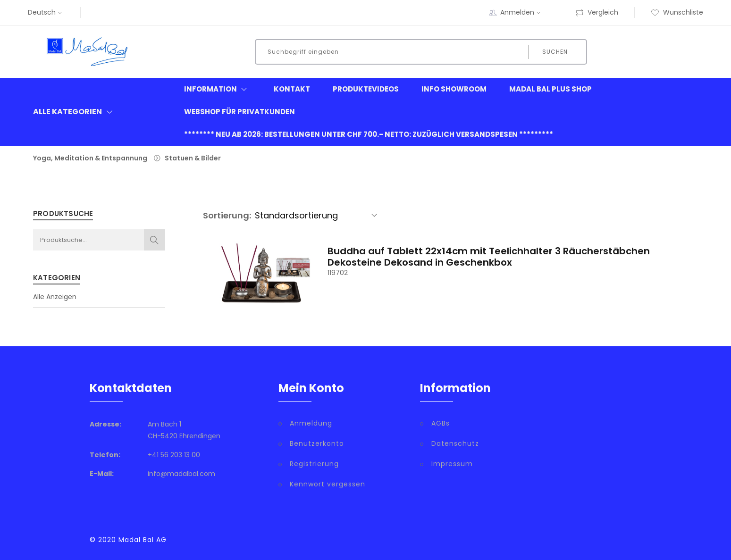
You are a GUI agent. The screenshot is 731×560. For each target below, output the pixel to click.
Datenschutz (455, 443)
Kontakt (292, 89)
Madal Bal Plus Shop (550, 89)
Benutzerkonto (317, 443)
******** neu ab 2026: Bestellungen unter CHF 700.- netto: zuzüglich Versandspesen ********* (369, 134)
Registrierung (314, 464)
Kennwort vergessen (328, 484)
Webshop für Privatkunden (239, 112)
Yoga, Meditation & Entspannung (90, 158)
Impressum (452, 464)
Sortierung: (227, 215)
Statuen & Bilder (193, 158)
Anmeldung (311, 423)
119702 (338, 273)
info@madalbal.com (181, 474)
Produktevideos (366, 89)
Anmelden (521, 12)
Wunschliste (677, 12)
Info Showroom (454, 89)
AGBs (441, 423)
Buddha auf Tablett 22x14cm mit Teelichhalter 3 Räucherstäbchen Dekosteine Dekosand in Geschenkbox (489, 257)
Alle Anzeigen (55, 297)
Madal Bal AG (143, 540)
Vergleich (597, 12)
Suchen (555, 52)
